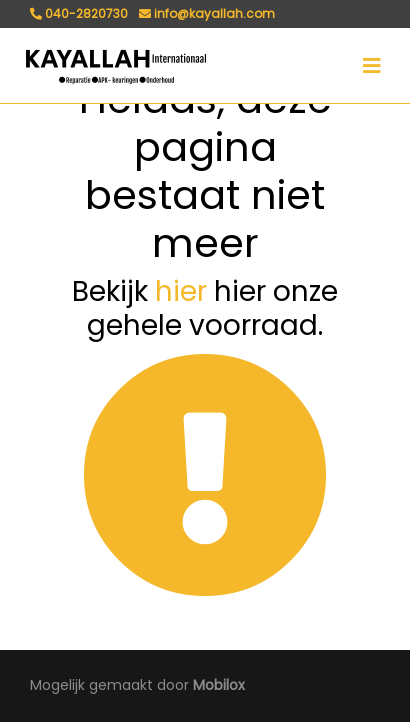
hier (181, 291)
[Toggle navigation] (372, 66)
